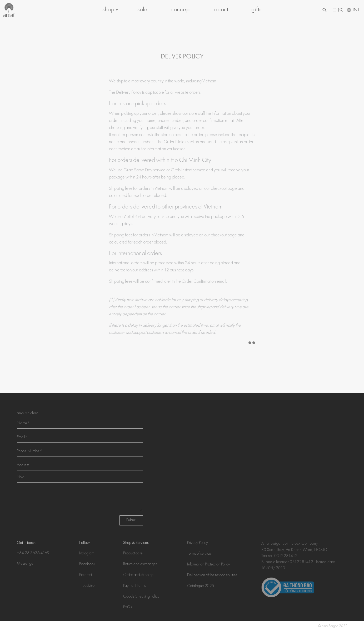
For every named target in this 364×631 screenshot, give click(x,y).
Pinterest (86, 575)
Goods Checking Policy (141, 597)
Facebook (87, 564)
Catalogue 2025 (201, 586)
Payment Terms (134, 586)
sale (142, 10)
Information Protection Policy (209, 565)
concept (181, 10)
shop (108, 10)
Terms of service (199, 554)
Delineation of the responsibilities (212, 575)
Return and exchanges (140, 564)
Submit (131, 520)
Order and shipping (138, 575)
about (221, 10)
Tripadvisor (87, 586)
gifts (256, 10)
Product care (133, 554)
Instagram (87, 554)
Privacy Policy (198, 543)
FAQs (128, 608)
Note (21, 477)
